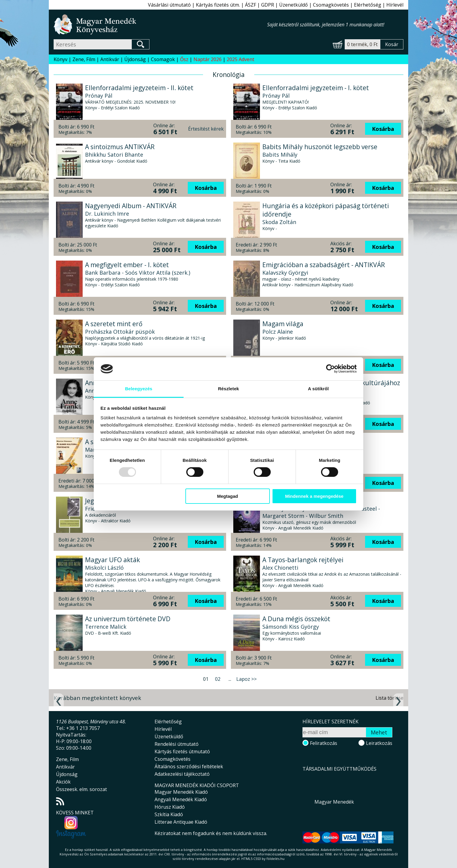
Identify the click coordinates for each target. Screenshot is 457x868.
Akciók (63, 782)
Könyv (60, 59)
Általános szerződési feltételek (189, 766)
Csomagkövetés (331, 5)
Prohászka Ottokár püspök (120, 332)
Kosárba (383, 129)
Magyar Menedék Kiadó (181, 792)
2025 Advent (240, 59)
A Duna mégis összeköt (296, 619)
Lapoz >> (246, 679)
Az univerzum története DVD (128, 619)
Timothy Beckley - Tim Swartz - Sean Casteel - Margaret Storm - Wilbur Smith (321, 512)
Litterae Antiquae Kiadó (181, 822)
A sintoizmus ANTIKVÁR (120, 147)
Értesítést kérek (206, 129)
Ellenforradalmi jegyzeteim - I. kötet (316, 88)
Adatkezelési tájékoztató (182, 774)
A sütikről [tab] (318, 389)
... (230, 679)
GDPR (268, 5)
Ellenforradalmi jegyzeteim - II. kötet (139, 88)
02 (218, 679)
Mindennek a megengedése (314, 496)
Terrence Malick (106, 627)
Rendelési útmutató (177, 744)
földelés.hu (276, 859)
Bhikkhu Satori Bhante (114, 155)
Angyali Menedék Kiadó (181, 799)
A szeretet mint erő (114, 324)
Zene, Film (84, 59)
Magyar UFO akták (112, 560)
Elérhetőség (368, 5)
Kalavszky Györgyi (285, 273)
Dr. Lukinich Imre (107, 214)
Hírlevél (395, 5)
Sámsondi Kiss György (291, 627)
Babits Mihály (280, 155)
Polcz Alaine (278, 332)
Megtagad (228, 496)
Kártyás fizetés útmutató (182, 751)
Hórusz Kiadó (170, 807)
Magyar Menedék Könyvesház (160, 24)
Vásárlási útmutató (169, 5)
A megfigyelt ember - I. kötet (127, 265)
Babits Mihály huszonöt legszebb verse (320, 147)
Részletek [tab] (228, 389)
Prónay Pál (99, 96)
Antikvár (110, 59)
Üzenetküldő (293, 5)
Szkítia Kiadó (169, 814)
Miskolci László (104, 568)
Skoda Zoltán (279, 222)
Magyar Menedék (334, 802)
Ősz (184, 59)
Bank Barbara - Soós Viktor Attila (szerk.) (138, 273)
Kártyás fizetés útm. (218, 5)
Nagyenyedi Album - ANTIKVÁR (131, 206)
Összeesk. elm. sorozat (81, 789)
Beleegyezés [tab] (139, 389)
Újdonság (135, 59)
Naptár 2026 (208, 59)
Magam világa (283, 324)
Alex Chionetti (280, 568)
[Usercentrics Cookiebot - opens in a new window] (330, 369)
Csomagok (163, 59)
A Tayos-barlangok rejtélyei (303, 560)
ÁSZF (251, 5)
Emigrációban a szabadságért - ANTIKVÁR (324, 265)
